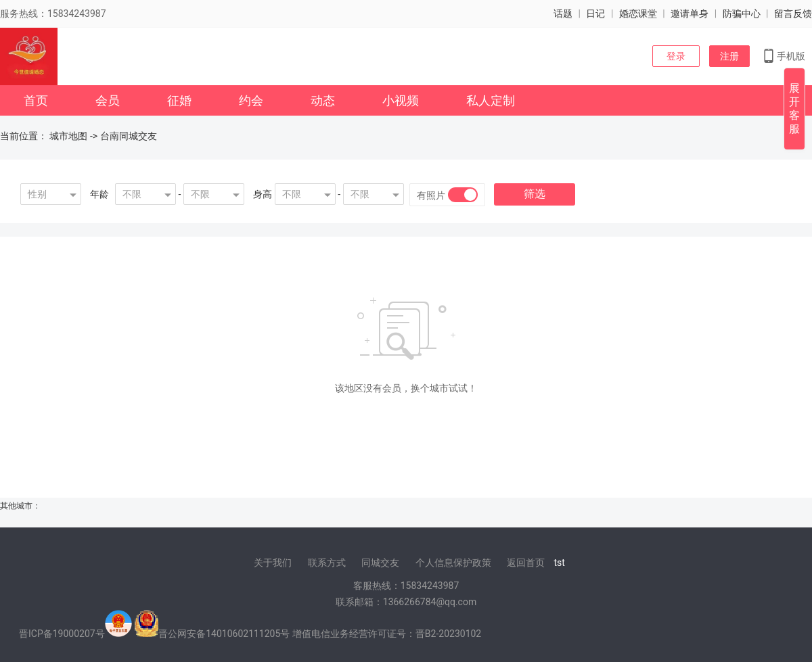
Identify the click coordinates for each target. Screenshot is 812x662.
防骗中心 (742, 14)
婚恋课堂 (638, 14)
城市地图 (68, 136)
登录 (676, 56)
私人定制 (491, 100)
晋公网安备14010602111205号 (224, 634)
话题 (563, 14)
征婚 (179, 100)
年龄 (99, 194)
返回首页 (526, 563)
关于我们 (273, 563)
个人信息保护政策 (453, 563)
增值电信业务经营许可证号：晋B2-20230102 (387, 634)
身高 (263, 194)
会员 (108, 100)
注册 (729, 56)
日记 (595, 14)
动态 (323, 100)
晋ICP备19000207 (57, 634)
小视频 (401, 100)
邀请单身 (690, 14)
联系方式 (327, 563)
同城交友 (380, 563)
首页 (36, 100)
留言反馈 (793, 14)
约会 (251, 100)
